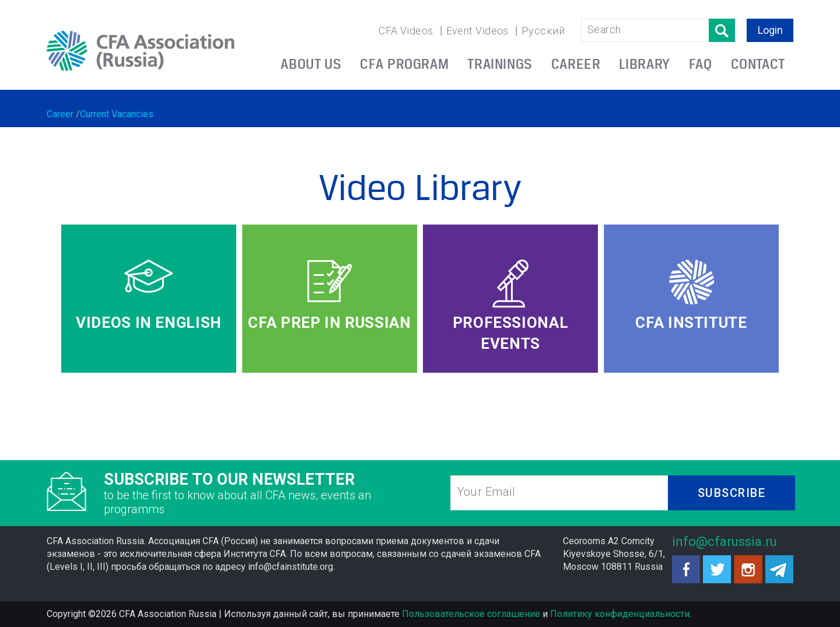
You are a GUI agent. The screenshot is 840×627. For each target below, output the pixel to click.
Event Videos (477, 31)
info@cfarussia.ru (724, 542)
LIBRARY (644, 64)
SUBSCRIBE (732, 493)
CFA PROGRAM (404, 64)
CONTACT (758, 64)
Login (770, 30)
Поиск (722, 30)
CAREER (576, 64)
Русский (543, 31)
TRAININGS (500, 64)
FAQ (701, 64)
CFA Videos (406, 31)
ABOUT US (311, 64)
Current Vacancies (117, 114)
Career (60, 114)
